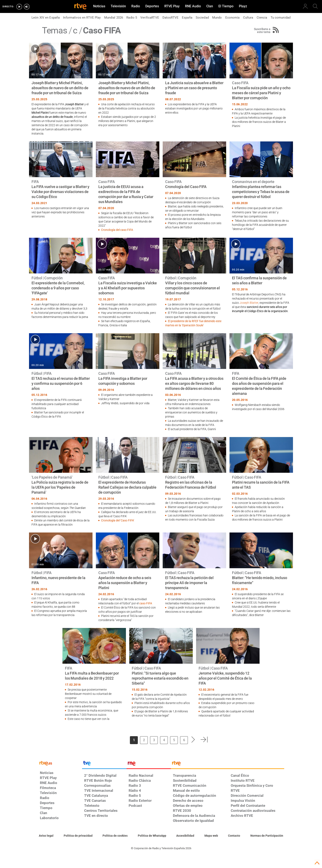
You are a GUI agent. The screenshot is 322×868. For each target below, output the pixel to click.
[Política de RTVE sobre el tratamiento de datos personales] (78, 836)
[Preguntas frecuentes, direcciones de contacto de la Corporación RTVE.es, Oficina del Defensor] (234, 836)
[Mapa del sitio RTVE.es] (211, 836)
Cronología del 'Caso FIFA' (118, 520)
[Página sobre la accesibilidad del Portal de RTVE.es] (185, 836)
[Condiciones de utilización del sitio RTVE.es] (46, 836)
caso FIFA (146, 603)
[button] (193, 740)
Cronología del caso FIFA (117, 230)
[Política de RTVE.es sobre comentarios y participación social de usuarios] (267, 836)
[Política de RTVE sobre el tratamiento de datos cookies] (115, 836)
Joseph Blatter (249, 303)
